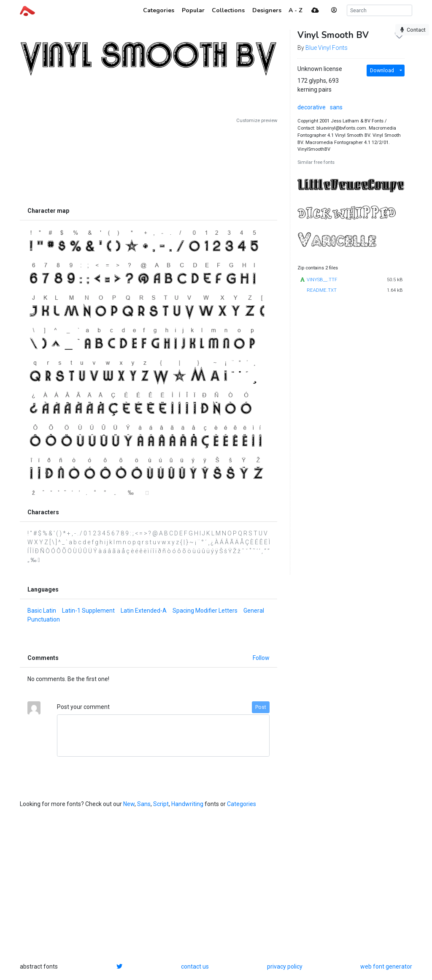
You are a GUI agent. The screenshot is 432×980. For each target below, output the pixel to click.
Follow (261, 658)
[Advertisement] (148, 163)
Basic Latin (42, 611)
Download (382, 71)
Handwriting (187, 804)
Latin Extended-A (144, 611)
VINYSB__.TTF (322, 280)
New (129, 804)
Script (161, 804)
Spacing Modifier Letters (205, 611)
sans (336, 107)
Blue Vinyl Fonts (327, 48)
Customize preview (257, 121)
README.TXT (322, 290)
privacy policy (285, 966)
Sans (144, 804)
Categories (242, 804)
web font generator (386, 966)
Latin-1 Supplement (88, 611)
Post (261, 707)
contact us (195, 966)
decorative (312, 107)
